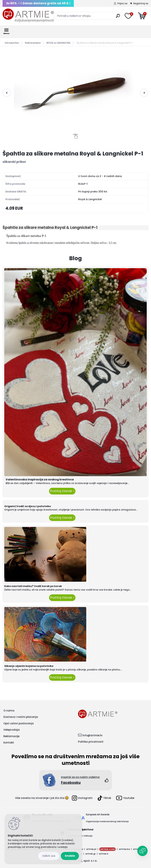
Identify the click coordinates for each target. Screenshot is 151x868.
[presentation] (7, 93)
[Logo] (28, 15)
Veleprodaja (12, 730)
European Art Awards (98, 814)
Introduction (12, 43)
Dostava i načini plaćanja (21, 717)
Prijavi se (122, 3)
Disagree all (49, 856)
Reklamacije (11, 736)
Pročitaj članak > (62, 491)
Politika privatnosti (91, 742)
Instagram (82, 798)
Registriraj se (141, 3)
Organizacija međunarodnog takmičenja (107, 821)
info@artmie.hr (93, 735)
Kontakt (9, 743)
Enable (70, 856)
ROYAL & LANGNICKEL (59, 43)
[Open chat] (142, 851)
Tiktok (104, 798)
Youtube (125, 798)
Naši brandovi (33, 43)
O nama (9, 711)
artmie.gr (90, 854)
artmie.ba (124, 849)
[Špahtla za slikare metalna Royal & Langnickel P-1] (75, 93)
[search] (118, 17)
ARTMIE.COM (108, 849)
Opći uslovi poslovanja (19, 723)
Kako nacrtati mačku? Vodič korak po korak (33, 586)
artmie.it (104, 854)
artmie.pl (91, 849)
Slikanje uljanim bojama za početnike (29, 666)
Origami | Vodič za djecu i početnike (28, 506)
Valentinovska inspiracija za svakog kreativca (40, 479)
